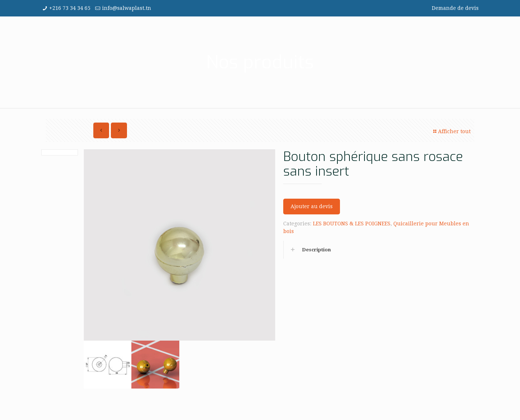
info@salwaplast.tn (127, 8)
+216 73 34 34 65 (70, 8)
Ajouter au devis (312, 206)
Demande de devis (455, 8)
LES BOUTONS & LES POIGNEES (352, 224)
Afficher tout (451, 131)
